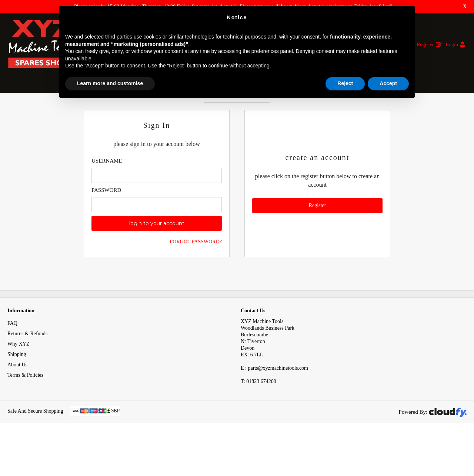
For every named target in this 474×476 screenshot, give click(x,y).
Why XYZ (19, 380)
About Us (17, 400)
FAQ (12, 359)
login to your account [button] (157, 259)
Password (106, 226)
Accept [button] (388, 83)
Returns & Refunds (27, 369)
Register (425, 45)
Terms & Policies (25, 411)
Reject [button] (345, 83)
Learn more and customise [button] (110, 83)
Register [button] (318, 241)
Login (452, 45)
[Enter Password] (157, 240)
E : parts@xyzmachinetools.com (274, 404)
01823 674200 (258, 417)
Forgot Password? (196, 277)
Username (107, 196)
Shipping (17, 390)
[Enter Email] (157, 211)
